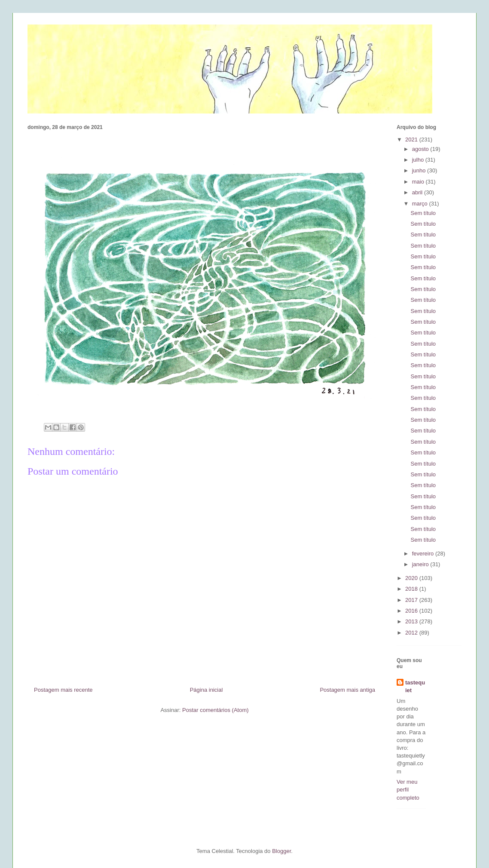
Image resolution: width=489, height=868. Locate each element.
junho (420, 170)
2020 (412, 578)
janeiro (421, 564)
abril (418, 192)
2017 (412, 600)
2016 (412, 611)
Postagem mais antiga (347, 690)
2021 (412, 140)
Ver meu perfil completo (408, 790)
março (421, 204)
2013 (412, 621)
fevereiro (424, 554)
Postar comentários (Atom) (215, 710)
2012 (412, 633)
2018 (412, 589)
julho (419, 160)
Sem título (423, 213)
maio (419, 182)
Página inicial (206, 690)
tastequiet (415, 686)
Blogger (281, 851)
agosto (421, 149)
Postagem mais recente (63, 690)
